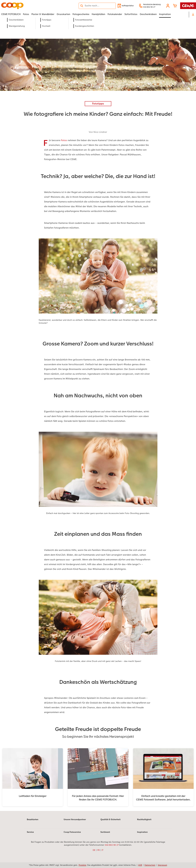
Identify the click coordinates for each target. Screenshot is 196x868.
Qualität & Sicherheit (110, 819)
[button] (168, 6)
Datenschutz (150, 865)
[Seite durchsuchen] (97, 6)
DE (94, 850)
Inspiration (142, 832)
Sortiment (105, 832)
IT (103, 850)
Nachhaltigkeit (144, 819)
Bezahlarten (33, 819)
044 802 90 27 (112, 845)
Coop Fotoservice (72, 832)
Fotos (64, 140)
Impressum (162, 865)
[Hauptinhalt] (98, 418)
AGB (140, 865)
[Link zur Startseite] (30, 6)
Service (30, 832)
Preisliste (82, 865)
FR (99, 850)
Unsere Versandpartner (75, 819)
